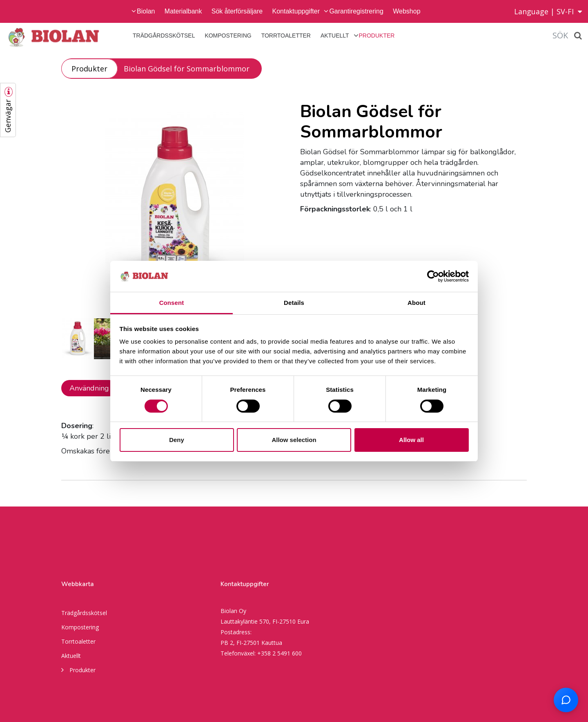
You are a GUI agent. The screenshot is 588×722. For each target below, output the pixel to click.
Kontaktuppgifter (296, 11)
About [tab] (416, 303)
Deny (177, 440)
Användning (89, 388)
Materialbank (183, 11)
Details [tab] (294, 303)
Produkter (377, 36)
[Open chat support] (566, 700)
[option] (175, 204)
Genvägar (8, 116)
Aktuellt (335, 36)
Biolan (146, 11)
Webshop (406, 11)
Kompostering (228, 36)
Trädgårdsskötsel (164, 36)
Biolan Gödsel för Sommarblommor (187, 69)
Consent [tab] (172, 303)
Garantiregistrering (356, 11)
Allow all (411, 440)
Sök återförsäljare (237, 11)
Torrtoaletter (286, 36)
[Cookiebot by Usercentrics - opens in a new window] (433, 276)
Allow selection (294, 440)
